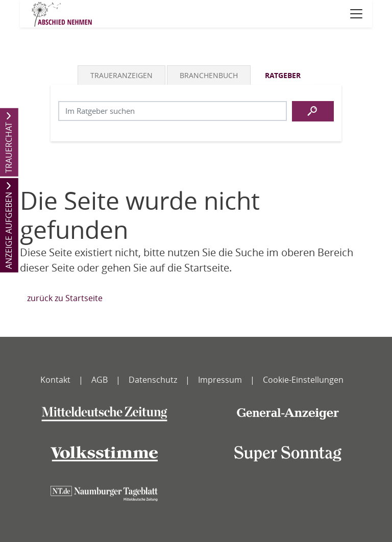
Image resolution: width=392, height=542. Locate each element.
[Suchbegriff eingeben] (173, 111)
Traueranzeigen (121, 75)
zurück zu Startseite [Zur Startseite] (65, 298)
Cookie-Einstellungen (303, 380)
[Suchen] (313, 111)
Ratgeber (283, 75)
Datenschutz (153, 380)
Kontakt (55, 380)
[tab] (122, 75)
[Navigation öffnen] (356, 14)
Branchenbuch (209, 75)
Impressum (220, 380)
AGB (100, 380)
